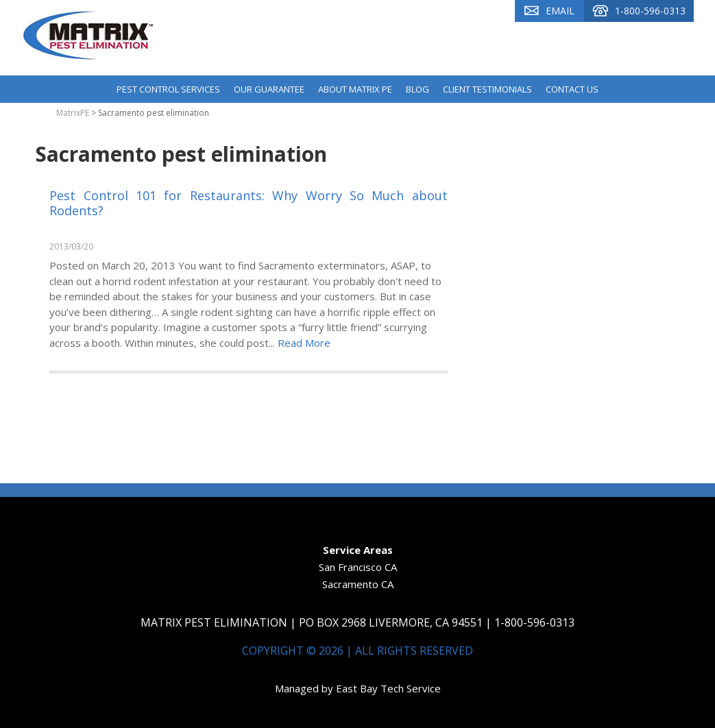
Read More (304, 343)
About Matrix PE (355, 89)
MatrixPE (73, 113)
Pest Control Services (168, 89)
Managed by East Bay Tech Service (358, 688)
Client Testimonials (487, 89)
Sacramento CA (358, 584)
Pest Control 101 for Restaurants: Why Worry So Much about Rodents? (249, 203)
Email (549, 11)
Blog (417, 89)
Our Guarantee (269, 89)
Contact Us (572, 89)
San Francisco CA (358, 567)
